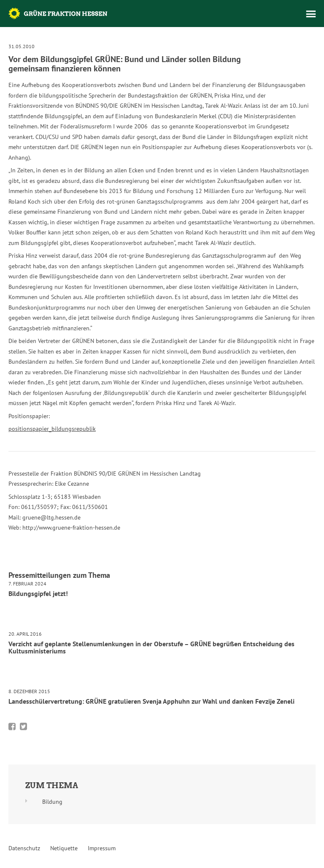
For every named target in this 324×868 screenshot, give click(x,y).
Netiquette (64, 848)
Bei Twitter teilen (23, 727)
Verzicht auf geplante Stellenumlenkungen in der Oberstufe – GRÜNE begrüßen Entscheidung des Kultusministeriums (151, 648)
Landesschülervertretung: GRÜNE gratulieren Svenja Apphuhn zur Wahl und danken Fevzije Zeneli (151, 701)
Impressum (102, 848)
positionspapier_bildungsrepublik (52, 429)
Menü (311, 14)
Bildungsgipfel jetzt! (38, 593)
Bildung (52, 802)
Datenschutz (24, 848)
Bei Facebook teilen (12, 727)
